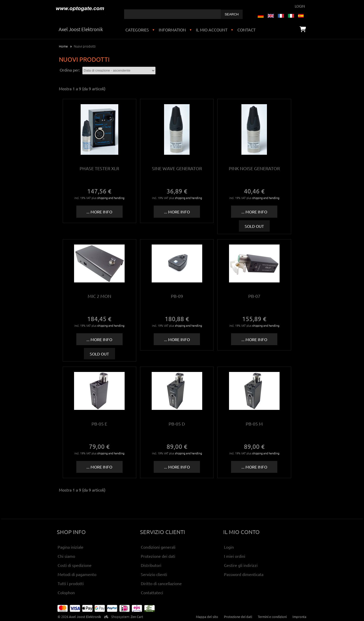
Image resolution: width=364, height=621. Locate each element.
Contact (246, 30)
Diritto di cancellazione (161, 583)
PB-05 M (254, 424)
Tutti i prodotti (71, 583)
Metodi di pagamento (77, 574)
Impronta (299, 617)
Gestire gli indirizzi (241, 565)
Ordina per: (70, 70)
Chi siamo (66, 556)
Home (63, 46)
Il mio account (212, 30)
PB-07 (254, 296)
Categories (137, 30)
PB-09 (177, 296)
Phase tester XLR (99, 168)
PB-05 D (177, 424)
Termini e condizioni (272, 617)
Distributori (151, 565)
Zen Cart (137, 617)
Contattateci (152, 592)
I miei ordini (235, 556)
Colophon (66, 592)
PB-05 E (99, 424)
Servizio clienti (154, 574)
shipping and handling (111, 198)
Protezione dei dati (158, 556)
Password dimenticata (244, 574)
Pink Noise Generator (254, 168)
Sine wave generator (177, 168)
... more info (99, 212)
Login (300, 6)
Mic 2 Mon (99, 296)
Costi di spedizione (75, 565)
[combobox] (172, 14)
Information (172, 30)
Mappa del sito (207, 617)
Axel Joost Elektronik (85, 617)
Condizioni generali (158, 547)
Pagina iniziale (71, 547)
